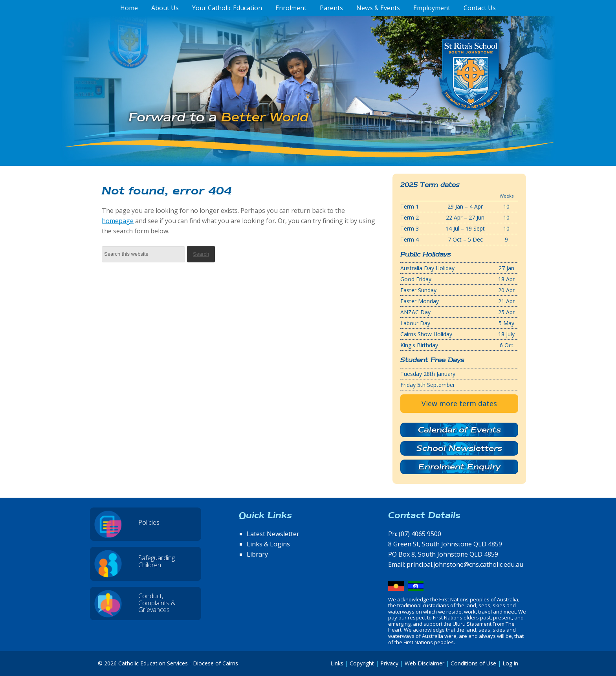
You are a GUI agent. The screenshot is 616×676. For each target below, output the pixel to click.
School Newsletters (459, 448)
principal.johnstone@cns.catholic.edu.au (465, 564)
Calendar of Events (459, 430)
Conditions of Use (473, 663)
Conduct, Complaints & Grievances (157, 603)
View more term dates (459, 403)
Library (257, 554)
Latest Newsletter (273, 534)
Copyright (362, 663)
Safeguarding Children (157, 561)
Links (337, 663)
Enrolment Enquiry (459, 467)
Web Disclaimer (424, 663)
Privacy (389, 663)
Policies (149, 522)
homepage (118, 221)
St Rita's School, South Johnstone (432, 88)
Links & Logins (268, 544)
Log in (510, 663)
